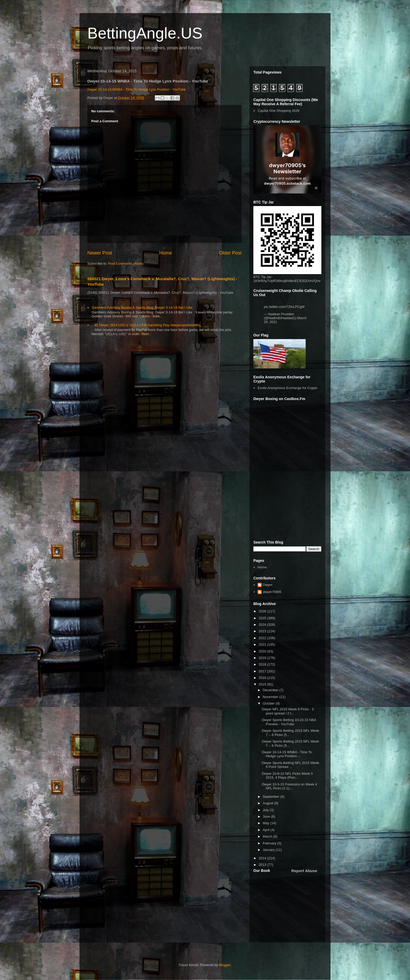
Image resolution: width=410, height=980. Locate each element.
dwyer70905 (272, 592)
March (268, 836)
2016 (263, 678)
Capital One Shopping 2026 (278, 111)
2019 (263, 658)
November (271, 697)
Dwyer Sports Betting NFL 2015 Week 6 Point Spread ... (290, 765)
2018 (263, 664)
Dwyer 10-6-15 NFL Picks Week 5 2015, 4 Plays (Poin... (287, 776)
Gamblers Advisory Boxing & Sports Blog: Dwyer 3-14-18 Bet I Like (142, 308)
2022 (263, 638)
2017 (263, 671)
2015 (263, 684)
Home (166, 253)
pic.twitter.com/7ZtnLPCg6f (284, 307)
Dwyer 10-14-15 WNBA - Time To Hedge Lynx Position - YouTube (136, 89)
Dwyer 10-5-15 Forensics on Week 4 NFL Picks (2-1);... (289, 786)
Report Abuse (304, 871)
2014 (263, 858)
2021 (263, 644)
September (272, 797)
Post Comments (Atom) (126, 264)
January (269, 850)
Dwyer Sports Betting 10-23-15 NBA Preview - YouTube (289, 722)
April (267, 830)
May (266, 823)
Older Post (230, 253)
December (271, 690)
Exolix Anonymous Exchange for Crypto (287, 388)
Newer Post (100, 253)
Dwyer (268, 585)
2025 (263, 618)
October (269, 703)
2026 (263, 611)
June (267, 816)
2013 (263, 865)
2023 (263, 631)
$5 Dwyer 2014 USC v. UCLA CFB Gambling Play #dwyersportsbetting (148, 325)
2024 (263, 625)
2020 (263, 651)
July (266, 810)
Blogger (225, 965)
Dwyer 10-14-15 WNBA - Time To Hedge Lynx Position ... (287, 754)
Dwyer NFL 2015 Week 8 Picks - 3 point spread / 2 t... (288, 711)
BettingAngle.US (145, 33)
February (270, 843)
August (269, 803)
